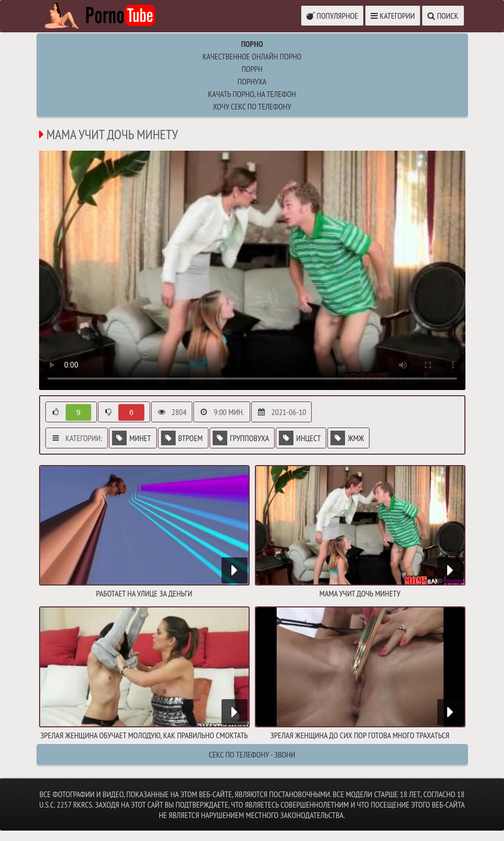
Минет (132, 438)
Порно (252, 44)
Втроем (182, 438)
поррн (252, 69)
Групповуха (241, 438)
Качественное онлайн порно (252, 56)
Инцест (300, 438)
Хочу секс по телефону (252, 106)
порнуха (252, 81)
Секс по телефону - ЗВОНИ (252, 754)
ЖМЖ (347, 438)
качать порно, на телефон (252, 94)
